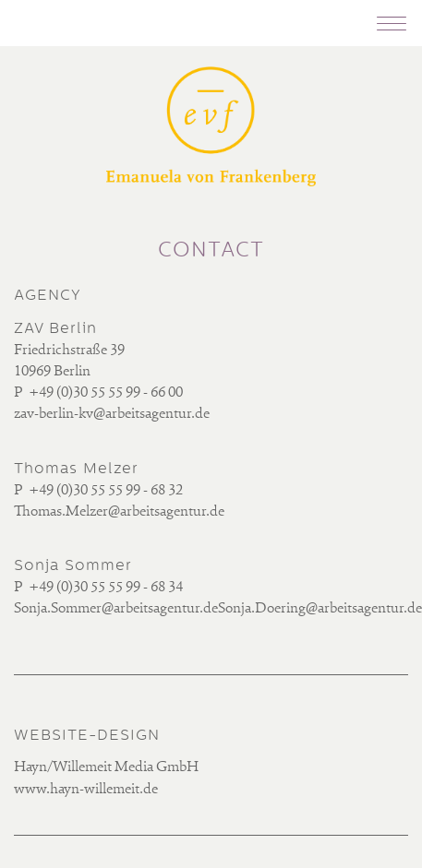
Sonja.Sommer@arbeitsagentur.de (116, 609)
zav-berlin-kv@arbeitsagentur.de (112, 414)
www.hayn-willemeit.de (86, 790)
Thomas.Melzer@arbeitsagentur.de (119, 512)
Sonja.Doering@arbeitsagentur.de (320, 609)
